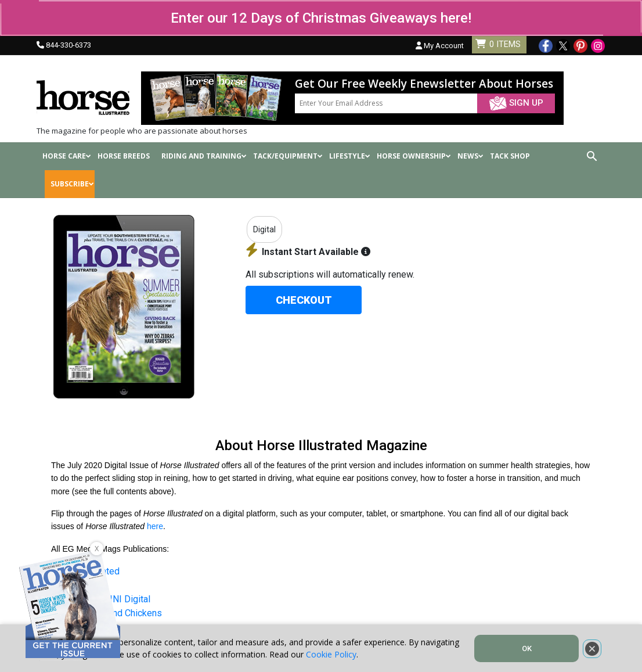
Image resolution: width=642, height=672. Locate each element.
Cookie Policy (331, 654)
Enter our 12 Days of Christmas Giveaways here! (321, 18)
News (470, 156)
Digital (264, 229)
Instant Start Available (308, 252)
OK (527, 648)
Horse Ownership (414, 156)
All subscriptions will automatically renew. (330, 274)
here (155, 526)
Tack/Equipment (288, 156)
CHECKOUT (304, 300)
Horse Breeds (124, 156)
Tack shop (510, 156)
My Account (440, 46)
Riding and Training (204, 156)
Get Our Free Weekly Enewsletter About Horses (424, 84)
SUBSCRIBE (72, 184)
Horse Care (67, 156)
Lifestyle (350, 156)
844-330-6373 (68, 45)
